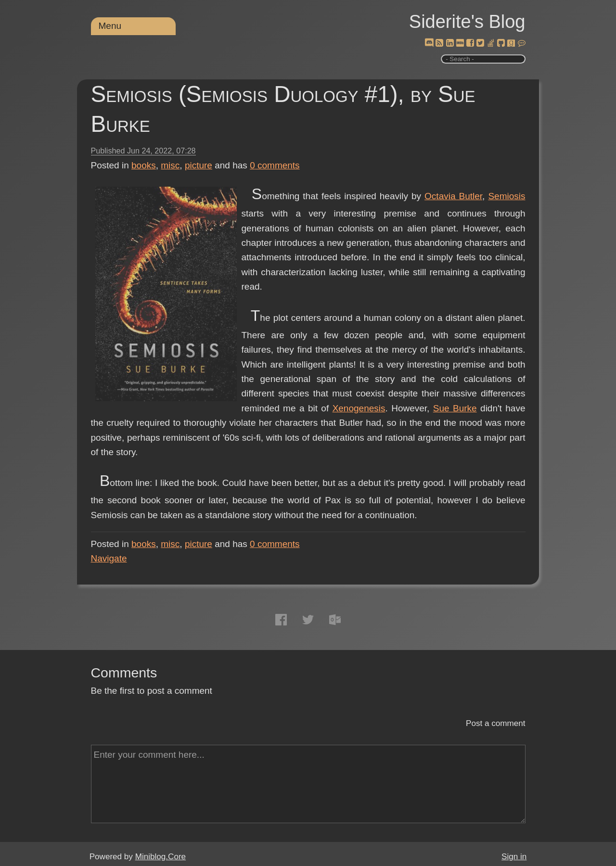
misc (170, 165)
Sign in (514, 857)
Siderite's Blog (467, 22)
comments (275, 165)
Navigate (109, 558)
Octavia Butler (453, 196)
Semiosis (507, 196)
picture (199, 165)
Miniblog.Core (160, 857)
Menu (110, 26)
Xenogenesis (359, 408)
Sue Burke (455, 408)
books (144, 165)
